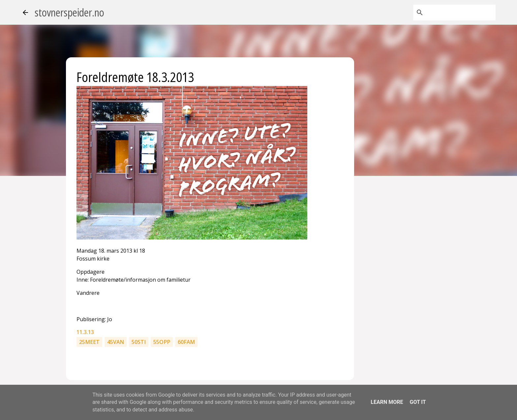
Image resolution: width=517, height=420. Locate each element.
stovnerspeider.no (69, 12)
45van (116, 342)
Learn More (387, 402)
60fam (186, 342)
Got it (418, 402)
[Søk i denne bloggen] (461, 13)
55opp (162, 342)
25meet (89, 342)
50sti (139, 342)
